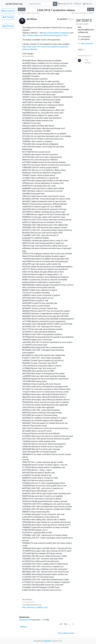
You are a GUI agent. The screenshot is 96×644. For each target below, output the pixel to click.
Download (8, 26)
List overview (8, 11)
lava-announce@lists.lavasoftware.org (86, 30)
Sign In (78, 4)
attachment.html (26, 620)
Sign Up (87, 4)
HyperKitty (47, 641)
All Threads (8, 17)
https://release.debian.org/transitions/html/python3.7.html (45, 35)
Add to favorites (85, 44)
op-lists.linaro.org (14, 4)
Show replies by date (66, 633)
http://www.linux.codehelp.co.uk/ (35, 607)
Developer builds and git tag (29, 13)
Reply (24, 627)
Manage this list (65, 4)
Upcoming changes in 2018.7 (83, 13)
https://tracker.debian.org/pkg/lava (56, 33)
